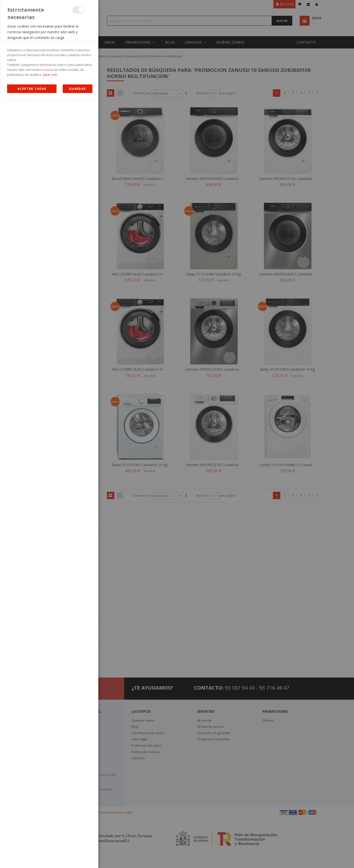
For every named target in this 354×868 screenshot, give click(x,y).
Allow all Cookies (32, 858)
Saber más (50, 844)
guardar (77, 858)
